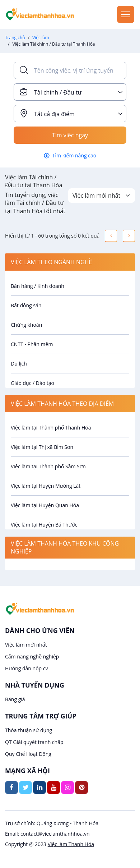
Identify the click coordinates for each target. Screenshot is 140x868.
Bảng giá (15, 699)
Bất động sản (26, 305)
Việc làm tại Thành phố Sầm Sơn (48, 466)
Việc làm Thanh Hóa (71, 844)
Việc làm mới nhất (26, 645)
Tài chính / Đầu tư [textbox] (58, 92)
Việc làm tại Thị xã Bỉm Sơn (42, 447)
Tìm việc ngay (70, 135)
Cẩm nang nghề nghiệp (32, 656)
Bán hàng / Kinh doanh (38, 286)
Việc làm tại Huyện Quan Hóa (45, 505)
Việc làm (41, 38)
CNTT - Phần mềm (32, 344)
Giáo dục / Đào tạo (32, 383)
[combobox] (70, 92)
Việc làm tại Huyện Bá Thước (44, 525)
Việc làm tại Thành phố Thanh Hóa (51, 428)
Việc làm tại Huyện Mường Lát (46, 486)
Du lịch (19, 364)
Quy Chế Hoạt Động (28, 754)
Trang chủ (15, 38)
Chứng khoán (26, 325)
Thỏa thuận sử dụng (29, 730)
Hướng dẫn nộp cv (26, 668)
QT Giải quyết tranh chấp (34, 742)
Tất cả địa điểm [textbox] (54, 114)
